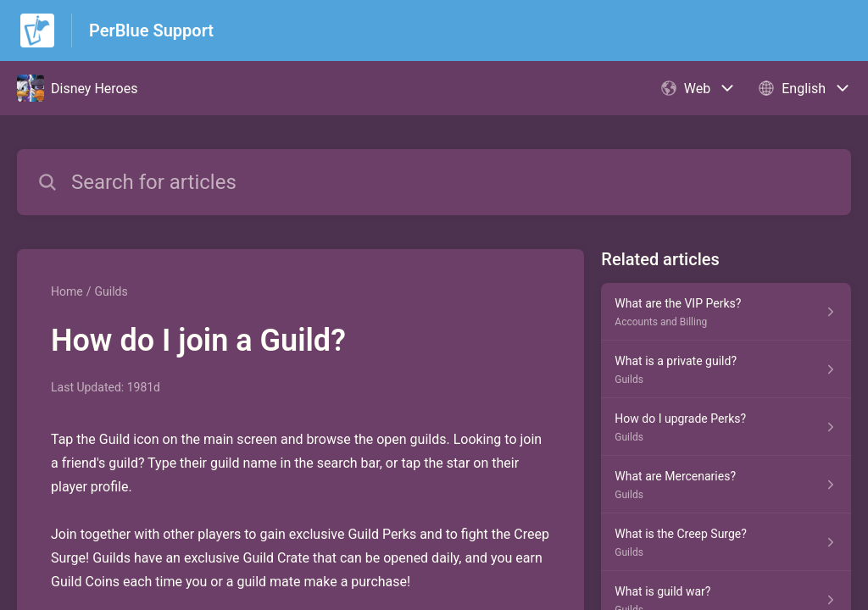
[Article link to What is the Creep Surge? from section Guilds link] (726, 542)
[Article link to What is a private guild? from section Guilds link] (726, 369)
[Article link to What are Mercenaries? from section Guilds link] (726, 485)
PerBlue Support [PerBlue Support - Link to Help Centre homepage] (151, 30)
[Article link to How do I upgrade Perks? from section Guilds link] (726, 427)
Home (67, 291)
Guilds (111, 291)
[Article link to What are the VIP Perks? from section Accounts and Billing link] (726, 312)
